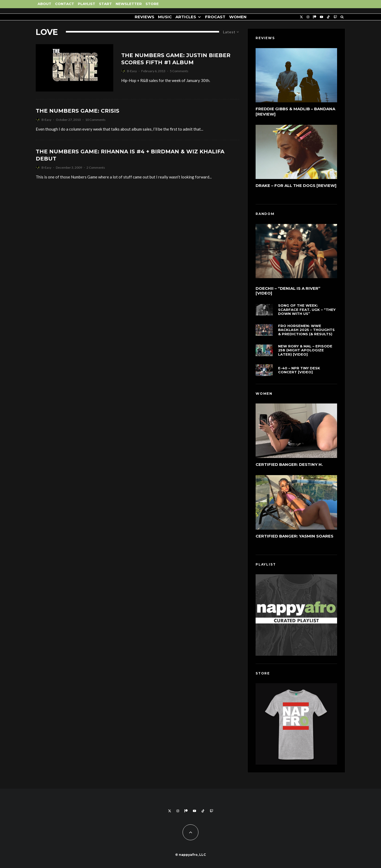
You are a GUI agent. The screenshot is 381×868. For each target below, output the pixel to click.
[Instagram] (308, 17)
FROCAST (215, 17)
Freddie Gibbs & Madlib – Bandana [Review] (295, 111)
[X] (301, 17)
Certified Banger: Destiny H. (289, 465)
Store (152, 4)
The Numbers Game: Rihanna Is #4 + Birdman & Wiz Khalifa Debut (130, 155)
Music (165, 17)
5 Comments (179, 71)
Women (238, 17)
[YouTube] (321, 17)
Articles (186, 17)
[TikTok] (328, 17)
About (44, 4)
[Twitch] (335, 17)
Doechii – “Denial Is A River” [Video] (288, 292)
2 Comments (96, 167)
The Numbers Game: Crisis (78, 111)
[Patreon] (315, 17)
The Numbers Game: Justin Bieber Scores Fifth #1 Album (176, 59)
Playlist (87, 4)
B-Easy (132, 71)
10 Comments (95, 120)
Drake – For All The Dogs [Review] (296, 185)
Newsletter (129, 4)
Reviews (144, 17)
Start (105, 4)
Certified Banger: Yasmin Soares (294, 539)
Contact (65, 4)
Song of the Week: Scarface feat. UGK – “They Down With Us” (307, 313)
